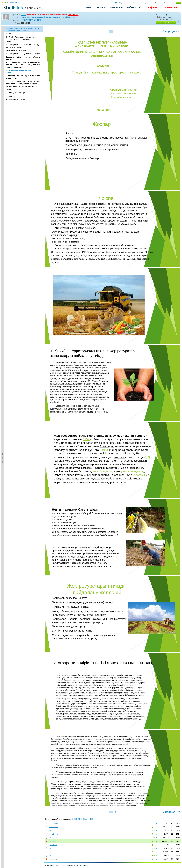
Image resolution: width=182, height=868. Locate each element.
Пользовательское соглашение (53, 865)
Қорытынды (11, 96)
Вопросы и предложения (143, 3)
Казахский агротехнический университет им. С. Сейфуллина (48, 17)
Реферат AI (154, 7)
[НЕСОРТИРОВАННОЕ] (31, 20)
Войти (6, 3)
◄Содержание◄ (3, 68)
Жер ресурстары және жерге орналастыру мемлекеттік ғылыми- (23, 46)
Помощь (5, 865)
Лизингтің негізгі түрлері (15, 93)
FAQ (116, 3)
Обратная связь (125, 3)
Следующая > (170, 31)
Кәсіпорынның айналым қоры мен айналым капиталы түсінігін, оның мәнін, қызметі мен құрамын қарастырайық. (23, 65)
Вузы (89, 7)
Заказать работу (171, 7)
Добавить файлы (135, 7)
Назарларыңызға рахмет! (16, 100)
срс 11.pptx (53, 852)
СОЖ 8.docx (53, 823)
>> (179, 31)
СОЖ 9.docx (53, 827)
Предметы (100, 7)
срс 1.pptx (52, 841)
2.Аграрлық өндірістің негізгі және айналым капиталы (23, 58)
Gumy (24, 15)
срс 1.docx (53, 838)
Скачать (166, 23)
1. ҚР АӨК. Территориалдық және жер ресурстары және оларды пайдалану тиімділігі (21, 39)
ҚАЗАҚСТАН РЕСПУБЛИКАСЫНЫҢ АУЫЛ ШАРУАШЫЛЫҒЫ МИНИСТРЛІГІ (23, 29)
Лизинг (9, 89)
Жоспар (9, 34)
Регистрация (15, 3)
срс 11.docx (53, 848)
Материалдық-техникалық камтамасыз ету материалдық (23, 77)
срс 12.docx (53, 855)
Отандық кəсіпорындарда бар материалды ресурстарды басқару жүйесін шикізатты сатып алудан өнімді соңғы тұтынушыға (23, 84)
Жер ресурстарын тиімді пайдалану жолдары (24, 54)
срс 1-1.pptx (53, 830)
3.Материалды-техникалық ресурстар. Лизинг (21, 71)
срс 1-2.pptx (53, 834)
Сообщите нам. (73, 15)
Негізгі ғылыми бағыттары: (16, 50)
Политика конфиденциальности (76, 865)
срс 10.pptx (53, 845)
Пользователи (116, 7)
